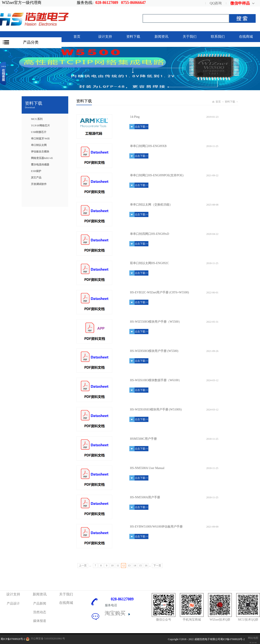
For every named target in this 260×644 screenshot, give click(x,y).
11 (118, 566)
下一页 (157, 566)
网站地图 (252, 638)
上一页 (83, 566)
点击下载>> (141, 127)
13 (129, 566)
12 (123, 566)
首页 (77, 37)
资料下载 (230, 102)
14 (135, 566)
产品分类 (31, 42)
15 (140, 566)
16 (146, 566)
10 (112, 566)
